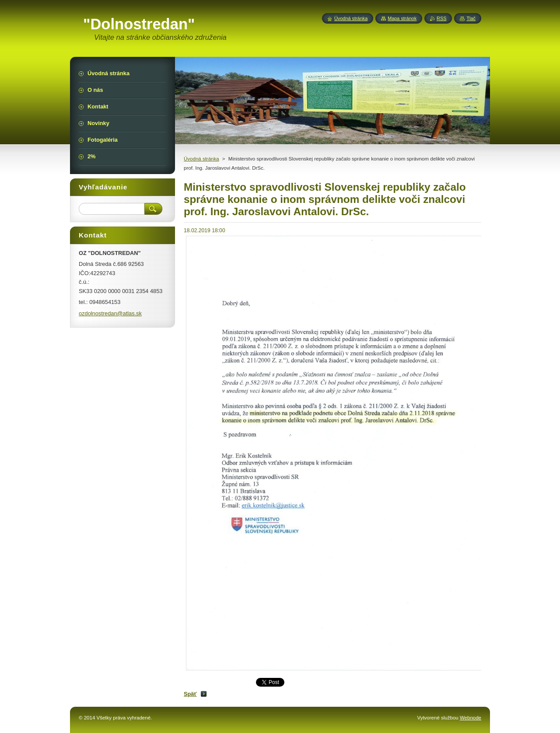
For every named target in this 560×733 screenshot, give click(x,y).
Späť (190, 694)
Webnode (471, 718)
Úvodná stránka (201, 159)
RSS (441, 18)
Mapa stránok (402, 18)
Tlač (471, 18)
